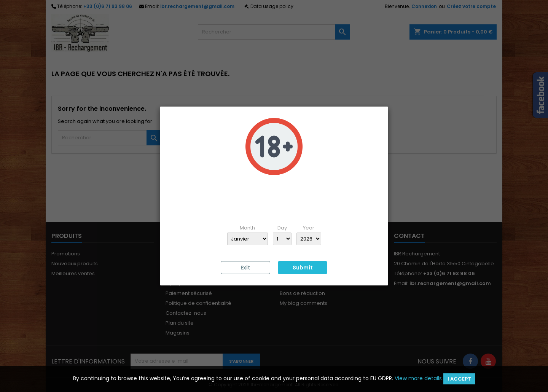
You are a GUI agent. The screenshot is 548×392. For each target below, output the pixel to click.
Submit (303, 268)
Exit (245, 268)
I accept (459, 379)
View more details (418, 378)
